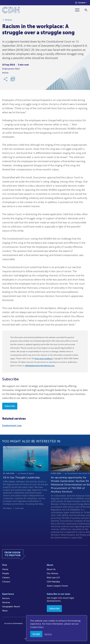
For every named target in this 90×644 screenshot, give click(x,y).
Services (6, 602)
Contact (6, 582)
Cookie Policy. (37, 627)
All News (8, 20)
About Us (51, 569)
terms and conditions (44, 359)
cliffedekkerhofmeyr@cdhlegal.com (40, 366)
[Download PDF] (13, 79)
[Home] (11, 11)
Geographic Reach (11, 607)
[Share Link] (6, 79)
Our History (52, 573)
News (5, 611)
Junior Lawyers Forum (57, 586)
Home (5, 569)
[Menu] (78, 10)
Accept (36, 634)
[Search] (86, 10)
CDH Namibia (53, 582)
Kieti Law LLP (53, 578)
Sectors (6, 598)
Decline (48, 634)
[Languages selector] (81, 3)
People (6, 573)
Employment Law (12, 425)
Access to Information (14, 623)
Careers (6, 578)
